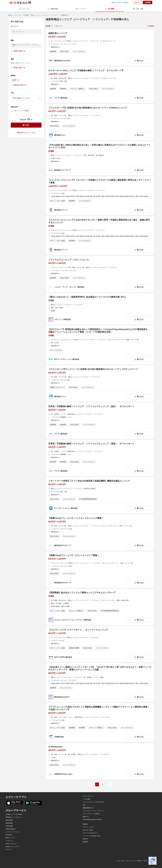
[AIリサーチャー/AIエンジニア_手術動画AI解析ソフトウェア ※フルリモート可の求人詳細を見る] (100, 85)
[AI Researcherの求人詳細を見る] (100, 761)
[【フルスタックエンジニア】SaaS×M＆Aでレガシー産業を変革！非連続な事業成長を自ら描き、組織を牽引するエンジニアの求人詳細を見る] (100, 235)
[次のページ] (110, 784)
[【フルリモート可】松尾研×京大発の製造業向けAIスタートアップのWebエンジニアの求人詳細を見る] (100, 122)
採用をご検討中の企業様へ (120, 3)
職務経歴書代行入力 (88, 808)
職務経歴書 (53, 9)
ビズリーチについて (88, 796)
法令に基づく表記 (88, 830)
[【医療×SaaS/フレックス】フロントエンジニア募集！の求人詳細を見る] (100, 570)
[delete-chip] (39, 45)
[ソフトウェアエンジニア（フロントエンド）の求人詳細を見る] (100, 274)
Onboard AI (9, 835)
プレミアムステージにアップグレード (93, 811)
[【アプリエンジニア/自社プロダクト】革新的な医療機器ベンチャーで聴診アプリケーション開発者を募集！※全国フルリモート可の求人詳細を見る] (100, 722)
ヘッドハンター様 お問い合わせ (92, 836)
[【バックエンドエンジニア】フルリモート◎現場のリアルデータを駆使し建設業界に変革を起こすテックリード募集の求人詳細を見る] (100, 196)
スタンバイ (9, 849)
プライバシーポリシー (89, 827)
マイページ (24, 9)
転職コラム (86, 817)
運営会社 (85, 839)
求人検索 (110, 9)
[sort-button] (150, 26)
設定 (84, 805)
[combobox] (26, 98)
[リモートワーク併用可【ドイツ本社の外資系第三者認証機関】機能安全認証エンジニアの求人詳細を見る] (100, 495)
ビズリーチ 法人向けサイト (90, 833)
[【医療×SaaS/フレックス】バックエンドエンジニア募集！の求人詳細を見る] (100, 532)
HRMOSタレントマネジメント (14, 817)
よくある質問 (86, 799)
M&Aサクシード (10, 838)
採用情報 (85, 842)
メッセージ (81, 9)
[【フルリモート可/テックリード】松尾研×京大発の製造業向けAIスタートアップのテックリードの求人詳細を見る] (100, 383)
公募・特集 (138, 9)
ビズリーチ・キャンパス (13, 832)
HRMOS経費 (9, 826)
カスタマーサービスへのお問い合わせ (93, 802)
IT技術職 (26, 15)
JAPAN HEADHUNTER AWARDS (92, 820)
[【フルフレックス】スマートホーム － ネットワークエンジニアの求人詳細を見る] (100, 644)
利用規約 (85, 824)
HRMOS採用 (9, 820)
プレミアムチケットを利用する (92, 814)
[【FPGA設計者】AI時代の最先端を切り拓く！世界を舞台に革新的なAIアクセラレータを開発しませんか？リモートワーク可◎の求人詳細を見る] (100, 158)
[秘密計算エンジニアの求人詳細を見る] (100, 48)
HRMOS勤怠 (9, 823)
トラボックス (9, 841)
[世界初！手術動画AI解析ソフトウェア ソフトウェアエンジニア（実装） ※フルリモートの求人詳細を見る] (100, 458)
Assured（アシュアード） (13, 847)
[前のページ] (90, 784)
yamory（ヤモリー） (11, 844)
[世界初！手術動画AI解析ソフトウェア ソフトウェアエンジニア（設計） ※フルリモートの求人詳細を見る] (100, 421)
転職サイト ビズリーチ (15, 15)
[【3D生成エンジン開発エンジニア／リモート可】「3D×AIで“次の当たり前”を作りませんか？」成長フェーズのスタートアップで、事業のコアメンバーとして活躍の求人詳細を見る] (100, 683)
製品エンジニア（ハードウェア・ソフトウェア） (45, 15)
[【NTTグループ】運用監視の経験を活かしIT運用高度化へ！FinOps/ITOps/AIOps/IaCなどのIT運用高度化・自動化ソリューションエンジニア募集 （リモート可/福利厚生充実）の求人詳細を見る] (100, 345)
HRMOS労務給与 (11, 829)
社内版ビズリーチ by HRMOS (14, 814)
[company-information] (87, 61)
